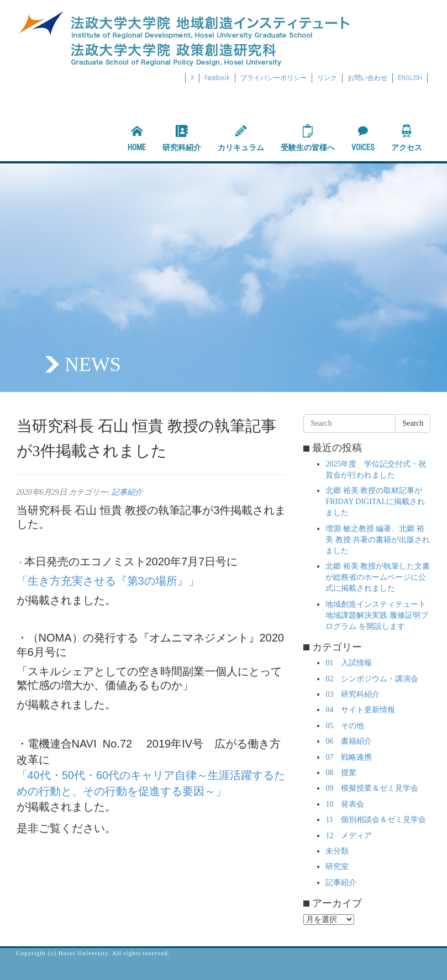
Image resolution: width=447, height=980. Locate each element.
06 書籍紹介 (349, 741)
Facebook (217, 78)
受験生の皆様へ (308, 138)
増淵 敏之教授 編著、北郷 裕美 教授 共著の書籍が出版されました (378, 540)
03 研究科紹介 (353, 694)
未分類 (337, 851)
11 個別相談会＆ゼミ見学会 (375, 820)
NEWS (93, 364)
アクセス (407, 138)
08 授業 (341, 773)
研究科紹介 (182, 138)
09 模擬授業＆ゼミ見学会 (372, 788)
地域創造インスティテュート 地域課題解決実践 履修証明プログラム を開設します (377, 615)
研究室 (337, 867)
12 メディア (349, 836)
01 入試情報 (349, 663)
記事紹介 (127, 492)
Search (413, 423)
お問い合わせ (367, 78)
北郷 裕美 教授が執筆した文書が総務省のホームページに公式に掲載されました (378, 577)
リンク (327, 78)
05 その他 (345, 726)
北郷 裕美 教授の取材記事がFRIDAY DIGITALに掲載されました (375, 502)
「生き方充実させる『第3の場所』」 (108, 581)
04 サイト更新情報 (360, 710)
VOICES (363, 138)
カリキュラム (241, 138)
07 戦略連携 (349, 757)
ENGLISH (410, 78)
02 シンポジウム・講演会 (372, 679)
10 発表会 (345, 804)
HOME (137, 138)
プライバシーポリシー (274, 78)
